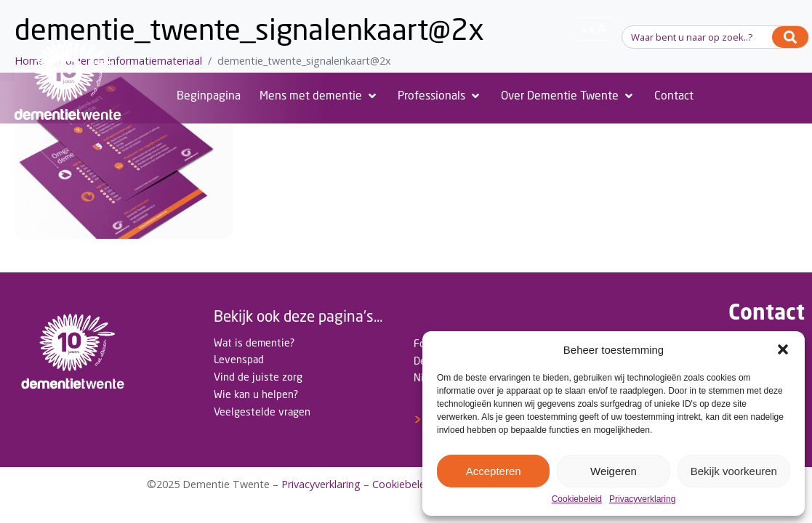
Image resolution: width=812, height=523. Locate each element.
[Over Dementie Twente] (568, 96)
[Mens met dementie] (319, 96)
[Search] (790, 37)
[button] (783, 349)
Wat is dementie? (254, 342)
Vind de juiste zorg (258, 377)
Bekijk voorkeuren (734, 471)
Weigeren (614, 471)
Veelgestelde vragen (262, 411)
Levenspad (239, 359)
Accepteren (494, 471)
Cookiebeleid (577, 499)
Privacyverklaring (642, 499)
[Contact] (674, 96)
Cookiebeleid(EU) (413, 484)
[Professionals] (440, 96)
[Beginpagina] (209, 96)
